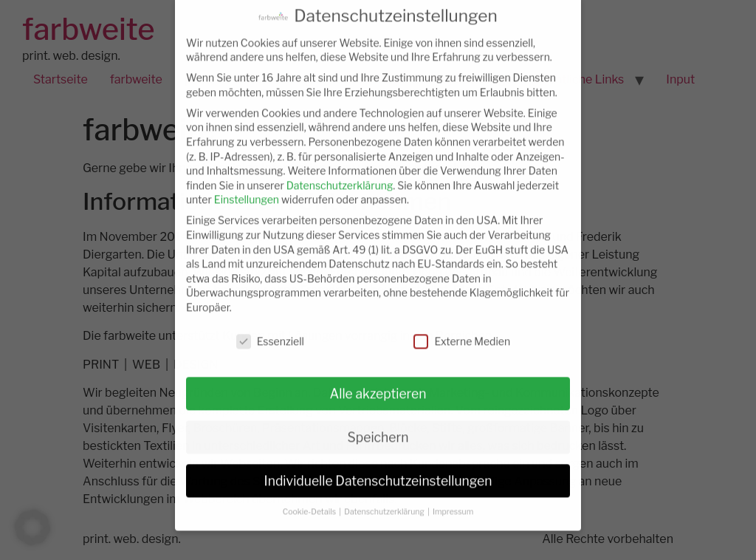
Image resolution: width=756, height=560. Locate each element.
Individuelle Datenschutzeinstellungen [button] (378, 472)
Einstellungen (247, 191)
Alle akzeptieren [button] (378, 385)
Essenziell (270, 332)
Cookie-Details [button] (310, 503)
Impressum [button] (453, 503)
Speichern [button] (378, 428)
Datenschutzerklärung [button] (385, 503)
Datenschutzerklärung (340, 176)
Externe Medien (462, 332)
